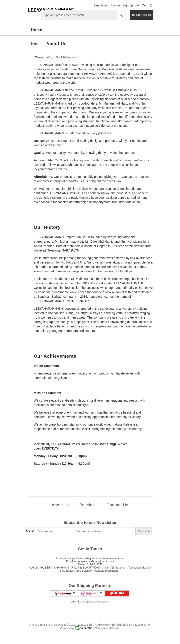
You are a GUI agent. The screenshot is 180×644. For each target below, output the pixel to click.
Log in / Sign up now (125, 5)
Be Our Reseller (142, 15)
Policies (87, 505)
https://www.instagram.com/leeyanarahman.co (97, 558)
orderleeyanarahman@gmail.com (94, 561)
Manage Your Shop (41, 625)
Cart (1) (147, 5)
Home (37, 30)
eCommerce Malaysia (106, 628)
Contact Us (118, 505)
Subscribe (144, 531)
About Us (57, 44)
